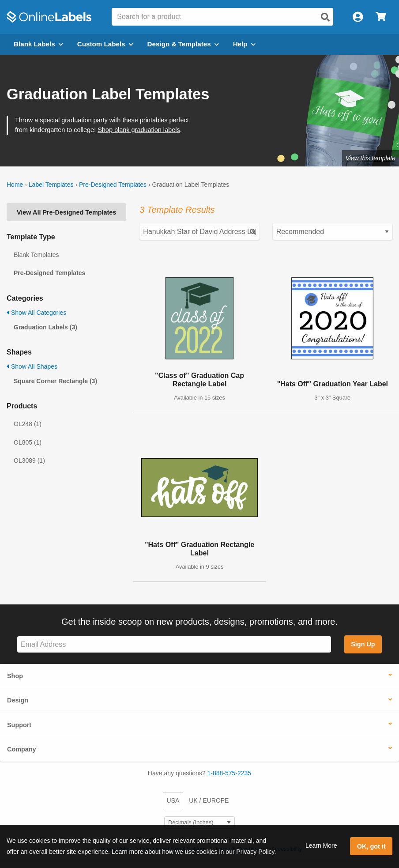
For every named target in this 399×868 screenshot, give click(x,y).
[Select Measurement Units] (199, 823)
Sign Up (363, 644)
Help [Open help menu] (244, 44)
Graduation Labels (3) (45, 327)
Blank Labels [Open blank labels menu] (38, 44)
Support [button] (19, 725)
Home (15, 185)
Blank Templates (36, 255)
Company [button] (22, 749)
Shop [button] (15, 676)
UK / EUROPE (209, 800)
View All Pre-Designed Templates (66, 212)
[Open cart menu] (381, 17)
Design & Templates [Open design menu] (183, 44)
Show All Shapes (32, 366)
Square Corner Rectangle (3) (55, 381)
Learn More (321, 845)
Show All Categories (36, 313)
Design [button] (18, 700)
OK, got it (371, 846)
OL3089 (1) (29, 460)
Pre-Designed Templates (113, 185)
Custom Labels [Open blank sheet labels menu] (105, 44)
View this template (371, 158)
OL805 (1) (28, 442)
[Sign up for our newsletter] (174, 644)
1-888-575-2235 (230, 773)
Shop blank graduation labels (139, 130)
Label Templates (51, 185)
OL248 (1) (28, 424)
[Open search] (325, 17)
